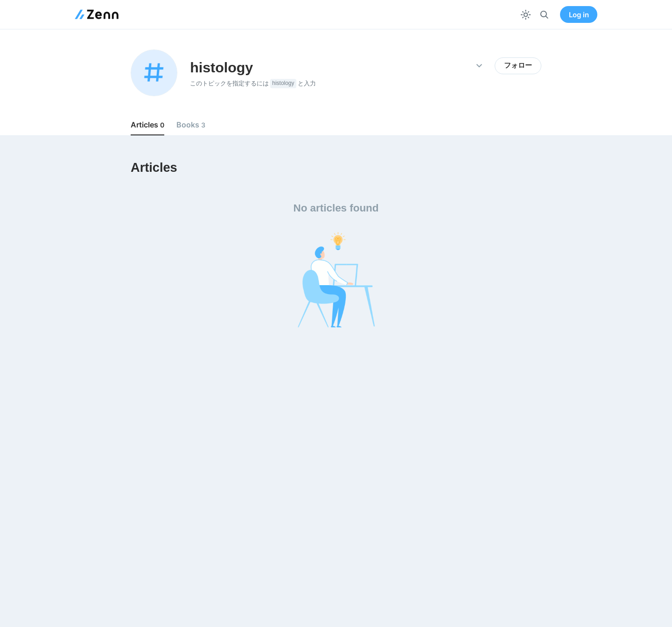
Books (191, 125)
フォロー (518, 65)
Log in (579, 15)
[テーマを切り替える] (526, 15)
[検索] (544, 15)
